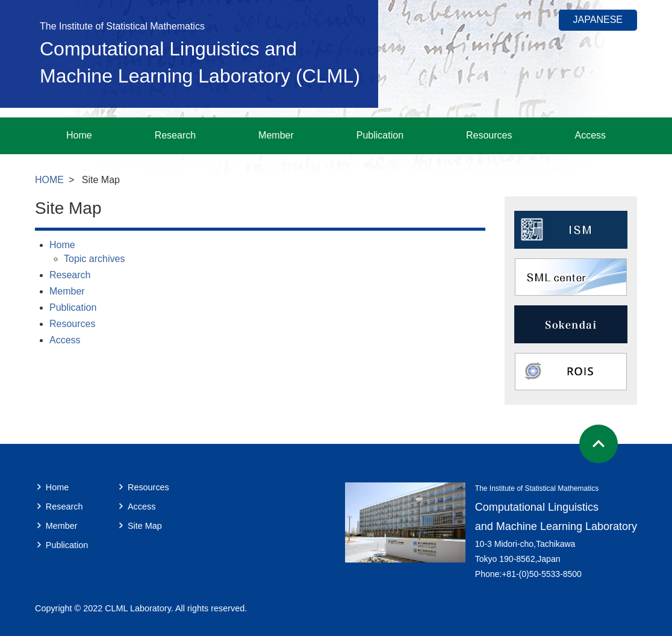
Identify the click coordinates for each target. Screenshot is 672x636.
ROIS (571, 372)
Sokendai (571, 324)
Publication (380, 135)
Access (590, 135)
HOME (49, 180)
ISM (571, 230)
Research (175, 135)
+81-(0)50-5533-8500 (542, 574)
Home (79, 135)
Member (276, 135)
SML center (571, 277)
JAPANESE (598, 20)
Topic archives (94, 259)
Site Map (145, 526)
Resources (489, 135)
